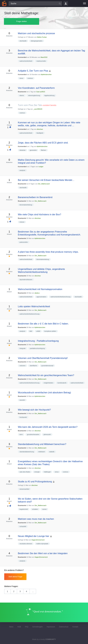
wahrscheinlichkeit (26, 61)
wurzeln (22, 400)
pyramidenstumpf (47, 366)
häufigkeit (40, 133)
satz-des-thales (25, 472)
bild (31, 331)
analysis (22, 170)
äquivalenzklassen (26, 280)
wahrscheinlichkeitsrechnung (60, 297)
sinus (21, 78)
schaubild (23, 526)
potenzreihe (24, 242)
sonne (44, 509)
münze (22, 222)
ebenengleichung (34, 95)
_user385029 (38, 109)
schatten (35, 509)
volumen (23, 366)
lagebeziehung (49, 95)
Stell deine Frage (15, 577)
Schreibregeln (37, 627)
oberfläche (33, 366)
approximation (41, 297)
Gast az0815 (41, 92)
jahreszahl (47, 434)
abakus (37, 293)
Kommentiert (22, 57)
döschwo (40, 129)
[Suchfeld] (35, 3)
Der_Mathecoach (44, 184)
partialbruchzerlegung (37, 348)
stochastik (23, 41)
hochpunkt (23, 417)
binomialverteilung (26, 205)
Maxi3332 (44, 57)
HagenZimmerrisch (38, 540)
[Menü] (84, 3)
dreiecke (23, 150)
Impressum (51, 627)
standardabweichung (27, 452)
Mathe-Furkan (42, 37)
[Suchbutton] (60, 3)
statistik (52, 452)
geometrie (33, 150)
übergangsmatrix (37, 41)
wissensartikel (24, 489)
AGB (19, 627)
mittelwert (41, 452)
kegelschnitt (24, 509)
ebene (22, 95)
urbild (38, 331)
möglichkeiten (49, 383)
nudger (41, 167)
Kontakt (75, 627)
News (11, 627)
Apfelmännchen (46, 74)
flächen (43, 150)
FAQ (27, 627)
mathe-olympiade (42, 544)
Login (66, 3)
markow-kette (41, 61)
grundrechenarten (33, 434)
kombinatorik (62, 383)
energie (37, 472)
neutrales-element (26, 544)
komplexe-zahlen (50, 331)
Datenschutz (64, 627)
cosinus (30, 78)
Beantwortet (22, 92)
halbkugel (47, 472)
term (21, 434)
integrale (23, 348)
